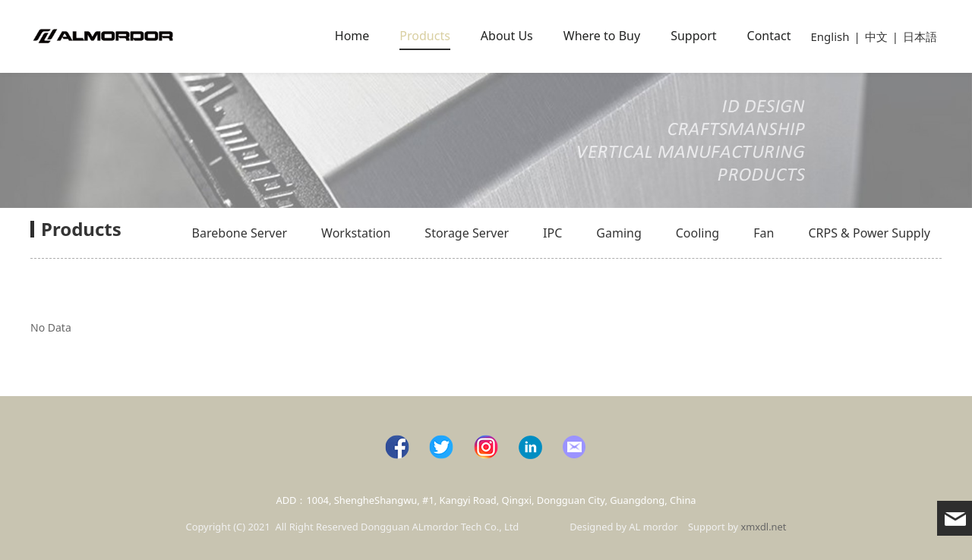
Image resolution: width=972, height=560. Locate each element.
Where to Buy (602, 36)
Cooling (697, 233)
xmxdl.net (764, 527)
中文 (876, 36)
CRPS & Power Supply (869, 233)
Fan (764, 233)
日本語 (920, 36)
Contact (769, 36)
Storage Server (467, 233)
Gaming (619, 233)
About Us (507, 36)
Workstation (356, 233)
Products (425, 36)
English (830, 36)
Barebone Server (240, 233)
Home (352, 36)
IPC (552, 233)
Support (693, 36)
